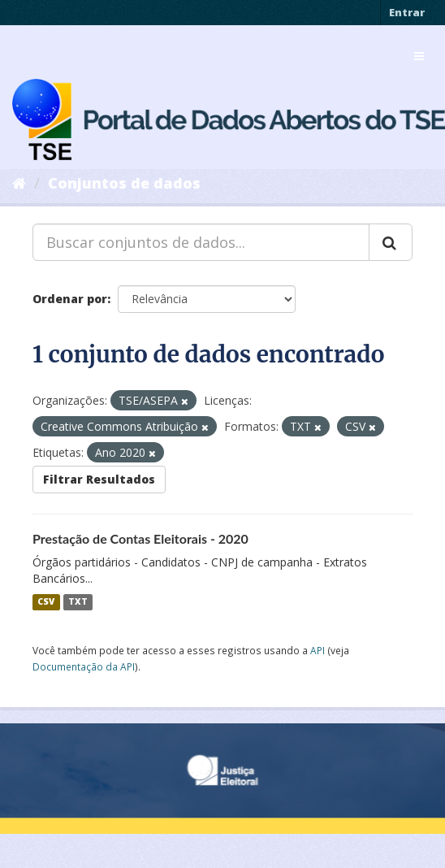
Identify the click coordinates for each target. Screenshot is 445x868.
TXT (78, 602)
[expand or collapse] (419, 56)
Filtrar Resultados (99, 479)
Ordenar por (70, 299)
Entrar (407, 12)
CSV (46, 602)
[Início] (19, 183)
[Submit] (391, 242)
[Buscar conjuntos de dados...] (201, 242)
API (318, 650)
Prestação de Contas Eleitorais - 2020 (140, 538)
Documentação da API (84, 666)
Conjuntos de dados (124, 183)
